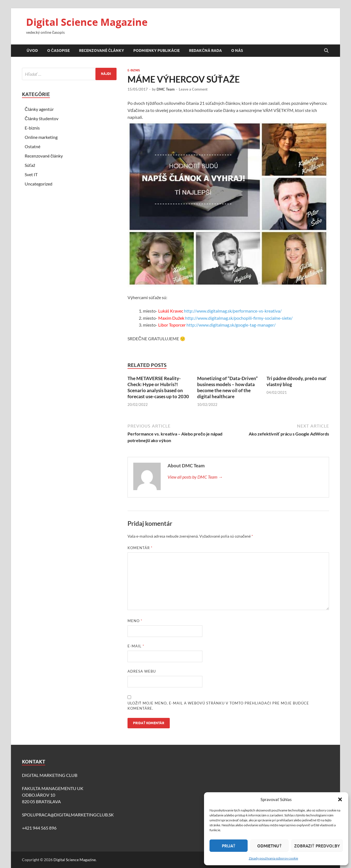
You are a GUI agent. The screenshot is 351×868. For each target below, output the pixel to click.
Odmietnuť (269, 846)
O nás (237, 50)
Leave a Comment (193, 89)
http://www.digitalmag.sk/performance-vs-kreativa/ (233, 311)
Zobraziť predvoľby (317, 846)
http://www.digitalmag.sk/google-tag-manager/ (232, 325)
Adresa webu (142, 671)
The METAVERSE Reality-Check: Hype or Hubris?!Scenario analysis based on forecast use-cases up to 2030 (158, 387)
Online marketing (41, 137)
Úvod (32, 50)
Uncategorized (39, 184)
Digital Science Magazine (87, 22)
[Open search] (326, 51)
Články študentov (42, 118)
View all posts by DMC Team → (195, 477)
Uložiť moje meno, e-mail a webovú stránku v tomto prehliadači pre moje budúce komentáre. (218, 706)
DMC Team (166, 89)
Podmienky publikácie (156, 50)
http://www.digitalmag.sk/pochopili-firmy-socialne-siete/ (239, 318)
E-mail (136, 646)
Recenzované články (101, 50)
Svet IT (31, 174)
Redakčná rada (205, 50)
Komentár (140, 548)
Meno (135, 621)
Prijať (229, 846)
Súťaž (30, 165)
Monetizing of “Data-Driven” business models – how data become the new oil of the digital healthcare (227, 387)
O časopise (58, 50)
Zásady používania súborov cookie (273, 858)
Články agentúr (39, 109)
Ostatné (32, 146)
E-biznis (134, 70)
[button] (340, 799)
